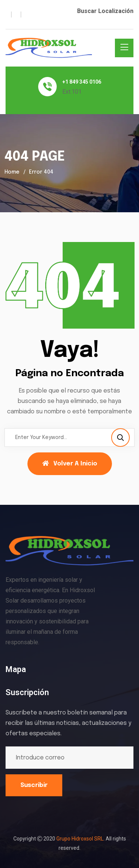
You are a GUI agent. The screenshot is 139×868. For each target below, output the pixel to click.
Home (12, 172)
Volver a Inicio (70, 464)
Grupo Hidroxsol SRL (80, 839)
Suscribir (34, 785)
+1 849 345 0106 (82, 82)
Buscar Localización (105, 11)
